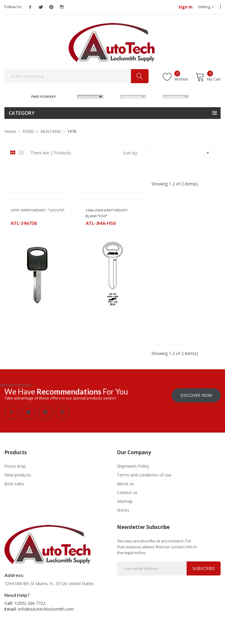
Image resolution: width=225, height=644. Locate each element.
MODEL (114, 96)
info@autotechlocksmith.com (46, 608)
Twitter (41, 7)
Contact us (127, 492)
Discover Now (196, 395)
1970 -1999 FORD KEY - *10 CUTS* (37, 210)
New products (18, 474)
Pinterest (51, 7)
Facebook (30, 7)
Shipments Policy (133, 466)
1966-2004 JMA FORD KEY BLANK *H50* (107, 213)
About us (125, 483)
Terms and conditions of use (144, 474)
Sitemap (125, 501)
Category (22, 113)
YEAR (157, 96)
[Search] (76, 76)
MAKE (71, 96)
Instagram (62, 7)
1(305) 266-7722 (30, 603)
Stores (123, 509)
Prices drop (15, 466)
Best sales (14, 483)
